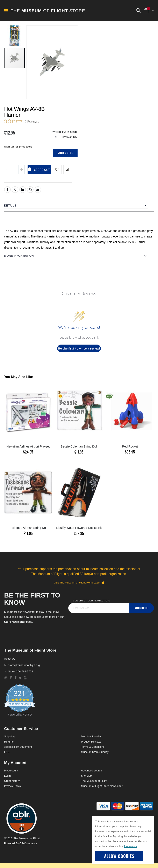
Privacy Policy (13, 789)
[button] (138, 11)
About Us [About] (10, 662)
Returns (9, 745)
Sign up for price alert (19, 150)
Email (38, 193)
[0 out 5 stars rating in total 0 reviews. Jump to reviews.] (22, 122)
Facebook (7, 193)
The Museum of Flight (94, 784)
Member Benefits (91, 740)
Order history (12, 784)
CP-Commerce (28, 847)
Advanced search (91, 774)
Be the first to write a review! (79, 352)
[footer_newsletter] (99, 612)
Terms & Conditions (93, 750)
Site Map (86, 779)
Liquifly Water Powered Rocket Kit (79, 531)
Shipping (9, 740)
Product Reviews (91, 745)
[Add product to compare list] (68, 173)
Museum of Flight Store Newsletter (102, 789)
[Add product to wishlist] (57, 173)
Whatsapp (30, 193)
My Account (11, 774)
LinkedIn (23, 193)
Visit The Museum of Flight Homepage (79, 586)
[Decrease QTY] (7, 173)
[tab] (79, 209)
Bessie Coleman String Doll (79, 450)
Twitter (15, 193)
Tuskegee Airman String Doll (28, 531)
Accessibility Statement (18, 750)
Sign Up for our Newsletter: (91, 604)
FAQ (7, 755)
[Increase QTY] (22, 173)
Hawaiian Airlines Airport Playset (28, 450)
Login (7, 779)
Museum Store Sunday (95, 755)
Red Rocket (130, 450)
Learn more (131, 846)
